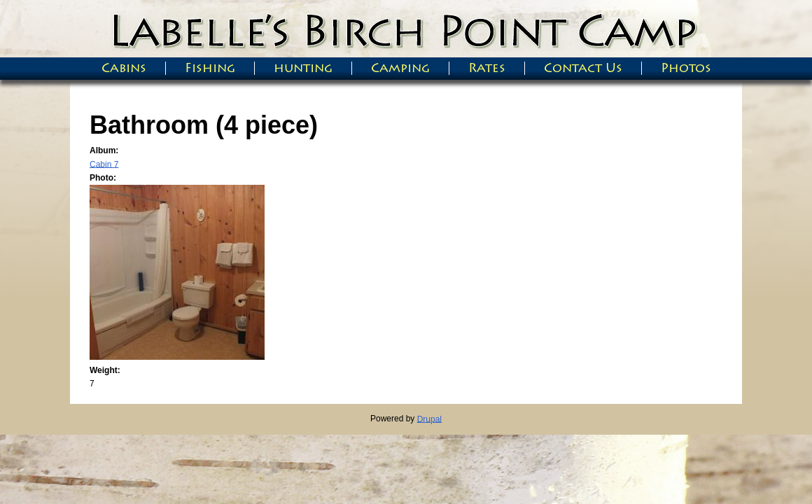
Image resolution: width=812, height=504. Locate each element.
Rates (487, 68)
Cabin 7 (104, 164)
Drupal (429, 419)
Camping (400, 68)
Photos (686, 68)
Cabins (124, 68)
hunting (303, 68)
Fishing (210, 68)
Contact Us (583, 68)
